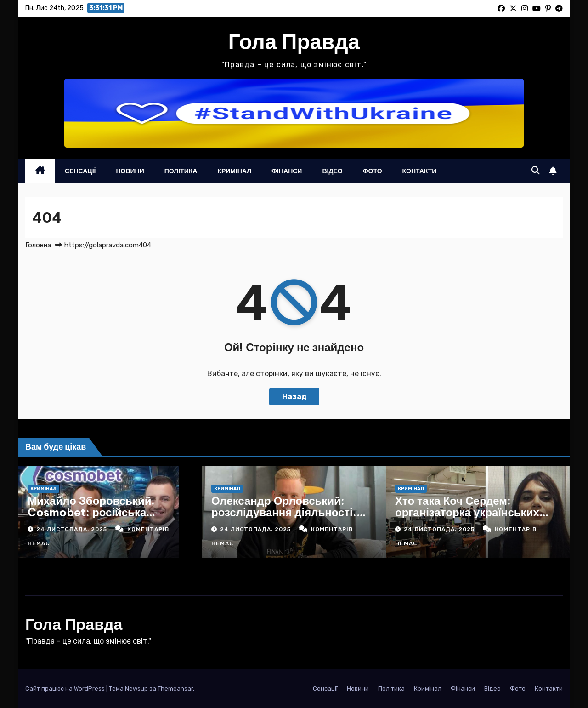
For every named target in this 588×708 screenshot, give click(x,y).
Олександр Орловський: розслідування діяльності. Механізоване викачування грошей (285, 518)
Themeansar (175, 688)
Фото (373, 171)
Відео (332, 171)
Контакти (420, 171)
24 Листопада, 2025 (73, 529)
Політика (181, 171)
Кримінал (234, 171)
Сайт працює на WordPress (66, 688)
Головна (38, 245)
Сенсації (80, 171)
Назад (294, 397)
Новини (130, 171)
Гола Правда (294, 41)
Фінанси (287, 171)
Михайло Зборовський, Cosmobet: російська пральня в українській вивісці (109, 512)
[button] (536, 171)
